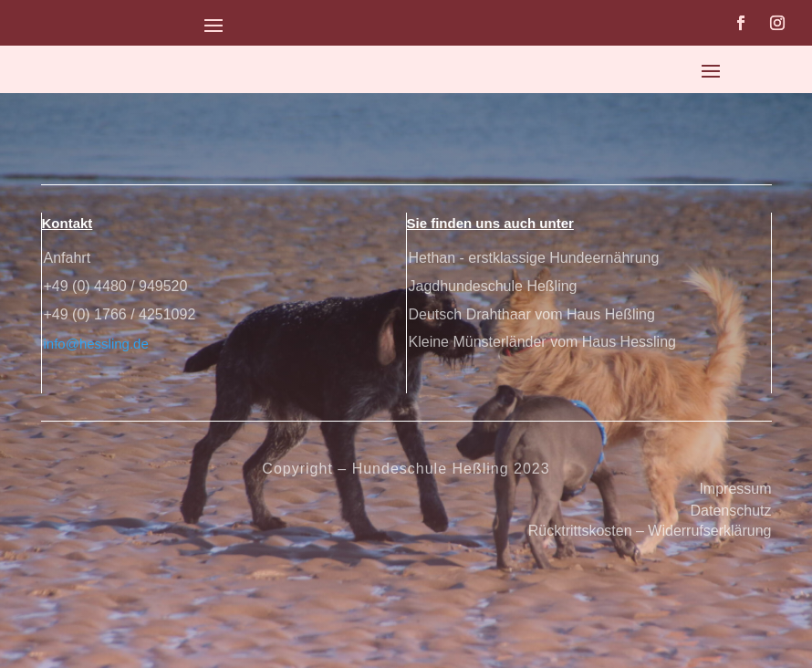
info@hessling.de (96, 344)
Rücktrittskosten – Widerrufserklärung (650, 531)
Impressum (735, 489)
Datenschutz (731, 511)
